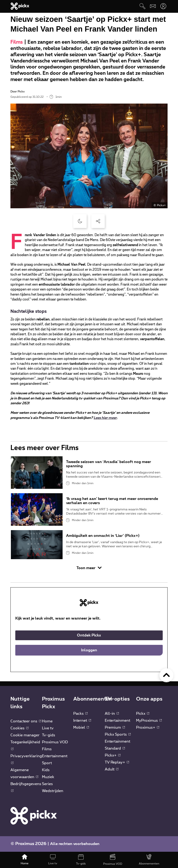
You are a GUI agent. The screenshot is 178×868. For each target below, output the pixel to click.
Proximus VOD (55, 742)
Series (47, 784)
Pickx (143, 714)
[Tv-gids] (81, 860)
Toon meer (89, 568)
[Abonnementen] (149, 860)
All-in (112, 714)
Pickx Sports (118, 734)
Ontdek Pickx (89, 635)
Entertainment (55, 756)
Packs (80, 714)
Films (17, 42)
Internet (82, 721)
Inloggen (89, 650)
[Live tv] (53, 860)
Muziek (48, 777)
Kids (46, 770)
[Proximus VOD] (113, 860)
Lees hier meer (105, 418)
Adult (112, 769)
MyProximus (149, 721)
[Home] (25, 860)
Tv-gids (49, 735)
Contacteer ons (26, 721)
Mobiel (81, 728)
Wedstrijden (53, 791)
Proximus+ (148, 728)
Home (47, 721)
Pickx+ (113, 755)
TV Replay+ (117, 762)
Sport (47, 763)
